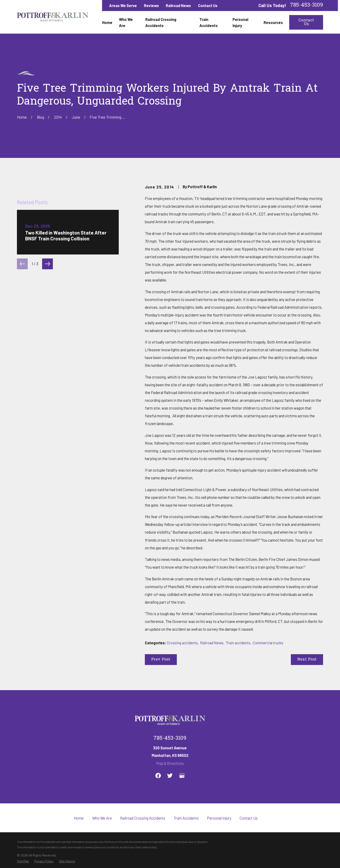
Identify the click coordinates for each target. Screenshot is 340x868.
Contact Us (208, 5)
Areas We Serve (123, 5)
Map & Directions (170, 763)
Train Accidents (186, 818)
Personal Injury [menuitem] (240, 22)
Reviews (151, 5)
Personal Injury (219, 818)
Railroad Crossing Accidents (143, 818)
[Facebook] (158, 776)
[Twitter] (170, 776)
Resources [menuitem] (273, 22)
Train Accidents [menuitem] (209, 22)
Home (79, 818)
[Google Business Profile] (182, 776)
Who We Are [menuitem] (126, 22)
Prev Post (161, 660)
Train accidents (238, 643)
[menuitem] (23, 861)
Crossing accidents (182, 643)
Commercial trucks (268, 643)
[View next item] (47, 365)
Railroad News (178, 5)
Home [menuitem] (107, 22)
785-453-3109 (307, 6)
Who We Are (102, 818)
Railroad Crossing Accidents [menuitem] (161, 22)
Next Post (307, 660)
